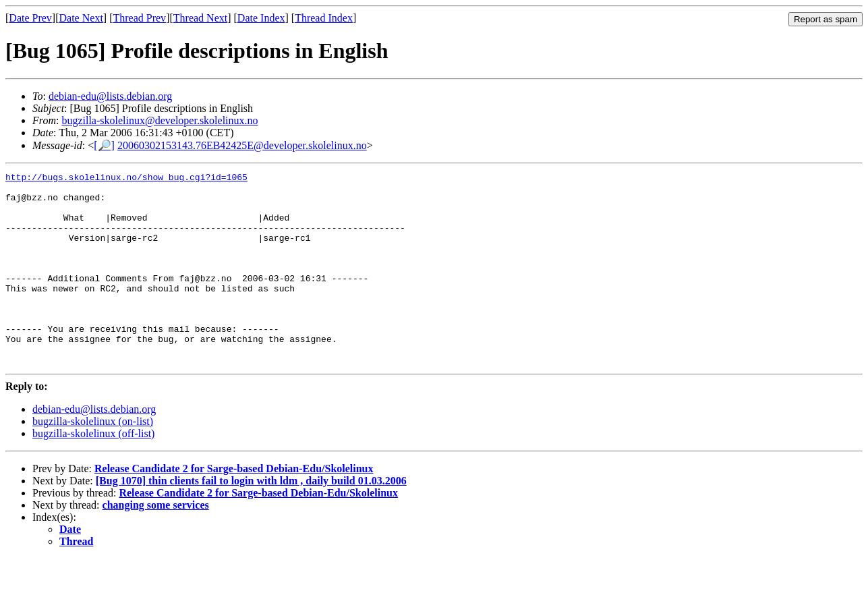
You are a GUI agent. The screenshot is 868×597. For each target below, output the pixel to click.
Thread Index (324, 18)
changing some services (156, 543)
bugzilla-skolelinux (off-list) (93, 472)
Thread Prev (139, 18)
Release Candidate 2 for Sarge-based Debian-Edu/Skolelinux (234, 507)
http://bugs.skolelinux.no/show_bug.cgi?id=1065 (126, 179)
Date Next (81, 18)
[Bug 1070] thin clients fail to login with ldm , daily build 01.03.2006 (251, 519)
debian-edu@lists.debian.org (110, 96)
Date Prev (30, 18)
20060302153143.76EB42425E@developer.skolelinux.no (242, 145)
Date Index (261, 18)
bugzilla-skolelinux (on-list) (93, 460)
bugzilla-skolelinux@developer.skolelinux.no (160, 120)
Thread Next (200, 18)
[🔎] (104, 145)
